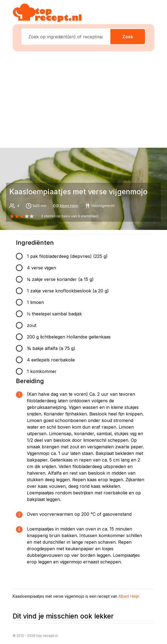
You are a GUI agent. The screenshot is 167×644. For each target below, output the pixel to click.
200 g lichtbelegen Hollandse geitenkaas (69, 337)
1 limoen (35, 302)
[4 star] (32, 216)
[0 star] (12, 216)
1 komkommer (42, 371)
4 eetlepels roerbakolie (51, 360)
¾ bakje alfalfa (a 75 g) (51, 348)
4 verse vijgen (41, 268)
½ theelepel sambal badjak (54, 314)
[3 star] (27, 216)
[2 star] (22, 216)
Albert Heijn (69, 206)
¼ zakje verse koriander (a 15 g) (60, 279)
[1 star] (17, 216)
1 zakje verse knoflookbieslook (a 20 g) (68, 291)
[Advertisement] (87, 98)
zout (32, 325)
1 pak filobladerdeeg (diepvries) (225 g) (67, 256)
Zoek (128, 37)
